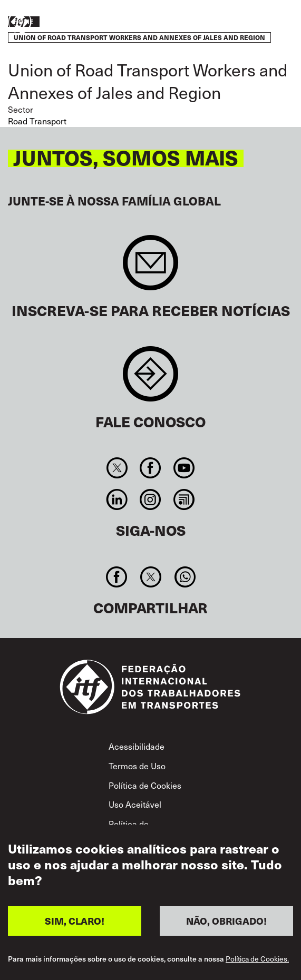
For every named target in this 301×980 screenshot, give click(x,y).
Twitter (117, 468)
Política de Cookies (145, 785)
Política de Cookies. (257, 959)
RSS (184, 499)
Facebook (150, 468)
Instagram (150, 499)
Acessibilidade (137, 746)
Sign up (150, 268)
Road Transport (37, 121)
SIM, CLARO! (75, 921)
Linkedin (117, 499)
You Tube (184, 468)
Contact (150, 379)
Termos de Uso (137, 766)
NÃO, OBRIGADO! (226, 921)
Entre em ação (262, 23)
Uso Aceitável (135, 804)
